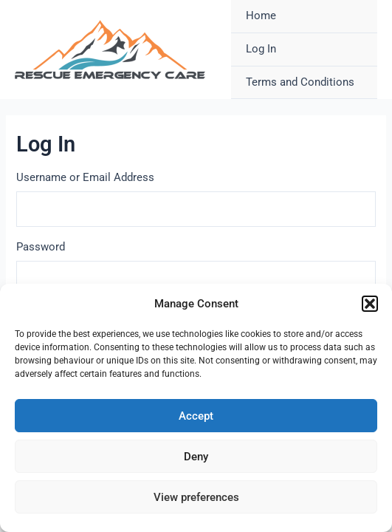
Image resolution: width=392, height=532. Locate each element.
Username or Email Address (85, 177)
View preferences (196, 497)
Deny (196, 457)
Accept (196, 416)
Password (41, 247)
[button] (370, 304)
